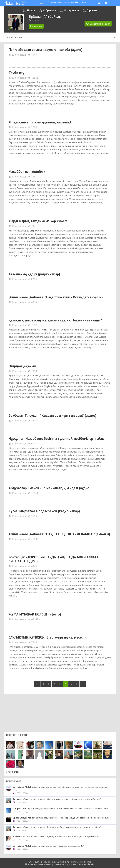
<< (37, 684)
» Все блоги (12, 772)
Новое (31, 10)
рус (23, 4)
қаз (23, 2)
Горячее (92, 10)
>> (83, 684)
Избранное (49, 10)
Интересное (71, 10)
